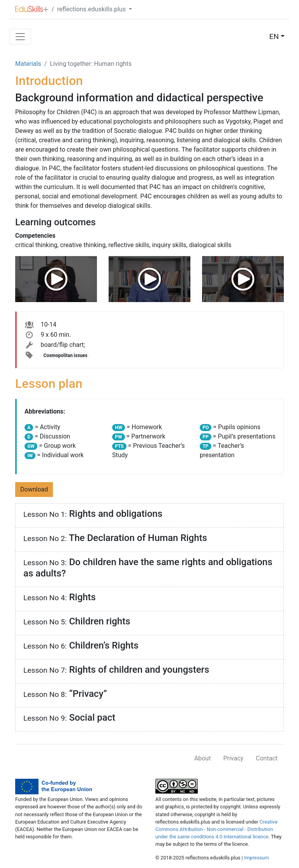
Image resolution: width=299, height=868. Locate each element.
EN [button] (274, 36)
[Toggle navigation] (20, 37)
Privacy (233, 758)
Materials (28, 64)
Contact (267, 758)
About (203, 758)
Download (34, 489)
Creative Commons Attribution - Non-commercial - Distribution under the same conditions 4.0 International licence (216, 829)
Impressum (257, 858)
